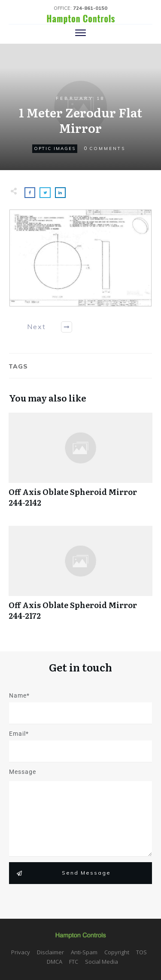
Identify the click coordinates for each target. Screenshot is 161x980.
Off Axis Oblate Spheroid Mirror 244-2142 (80, 465)
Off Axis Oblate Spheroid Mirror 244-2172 (80, 578)
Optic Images (55, 148)
